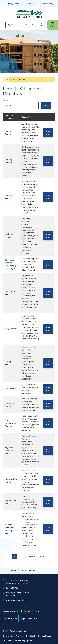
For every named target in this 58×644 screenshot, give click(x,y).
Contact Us (8, 636)
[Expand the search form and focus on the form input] (38, 25)
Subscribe (11, 619)
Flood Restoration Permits (10, 423)
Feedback (31, 636)
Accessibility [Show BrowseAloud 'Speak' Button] (47, 4)
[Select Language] (17, 25)
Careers (20, 636)
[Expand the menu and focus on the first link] (52, 25)
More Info (48, 133)
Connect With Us (11, 611)
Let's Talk (31, 4)
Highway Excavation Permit (10, 450)
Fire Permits (10, 389)
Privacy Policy (45, 636)
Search (6, 100)
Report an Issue (29, 619)
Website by (24, 641)
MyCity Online (13, 4)
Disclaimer (8, 641)
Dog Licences (11, 329)
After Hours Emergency (17, 600)
